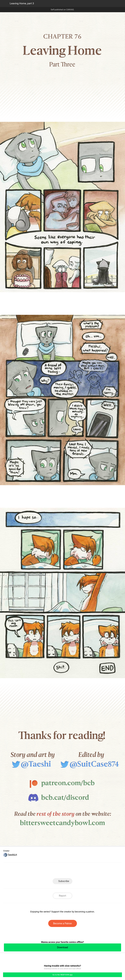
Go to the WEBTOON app (62, 975)
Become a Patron (63, 923)
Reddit (85, 871)
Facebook (52, 871)
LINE (41, 871)
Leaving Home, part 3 (22, 3)
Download (62, 947)
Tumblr (74, 871)
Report (62, 896)
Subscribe (64, 881)
